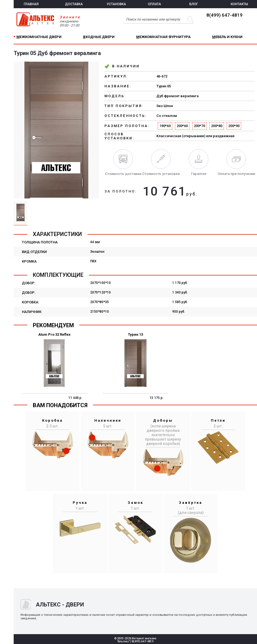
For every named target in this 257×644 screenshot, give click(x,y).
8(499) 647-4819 (224, 15)
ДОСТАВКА (74, 4)
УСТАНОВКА (116, 4)
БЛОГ (194, 4)
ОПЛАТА (154, 4)
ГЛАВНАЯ (31, 4)
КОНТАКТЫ (239, 4)
